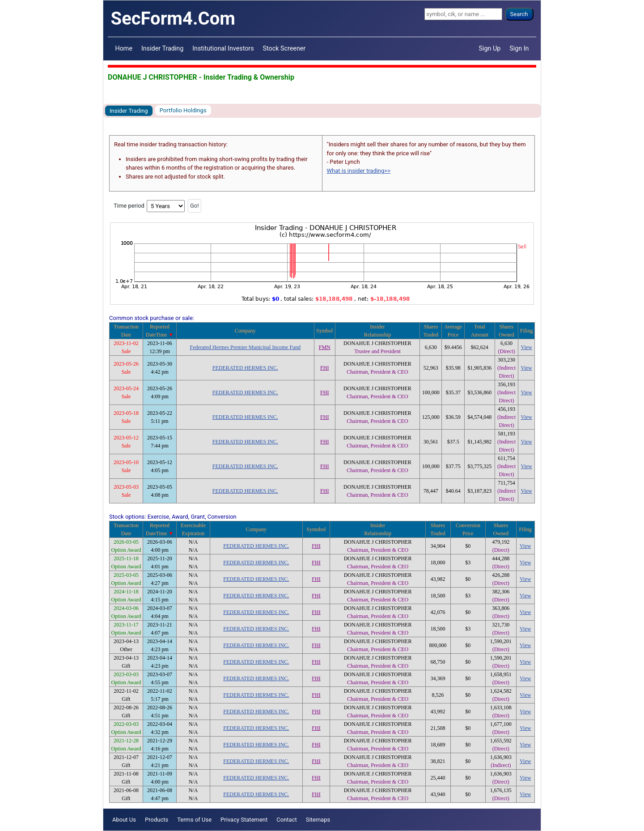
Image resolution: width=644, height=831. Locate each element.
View (526, 347)
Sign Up (490, 48)
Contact (286, 820)
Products (157, 820)
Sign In (519, 48)
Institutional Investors (223, 48)
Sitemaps (318, 820)
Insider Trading (162, 48)
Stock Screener (284, 48)
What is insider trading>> (359, 171)
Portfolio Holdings (183, 110)
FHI (324, 368)
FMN (325, 347)
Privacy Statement (244, 820)
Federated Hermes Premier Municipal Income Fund (245, 347)
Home (124, 48)
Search (519, 14)
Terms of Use (194, 820)
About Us (124, 820)
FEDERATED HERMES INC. (245, 368)
